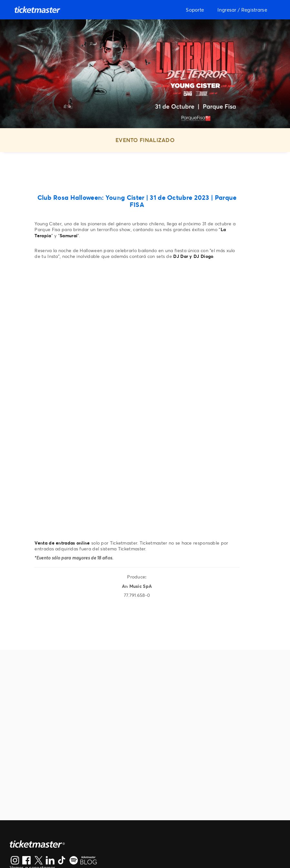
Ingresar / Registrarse (242, 10)
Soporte (195, 10)
